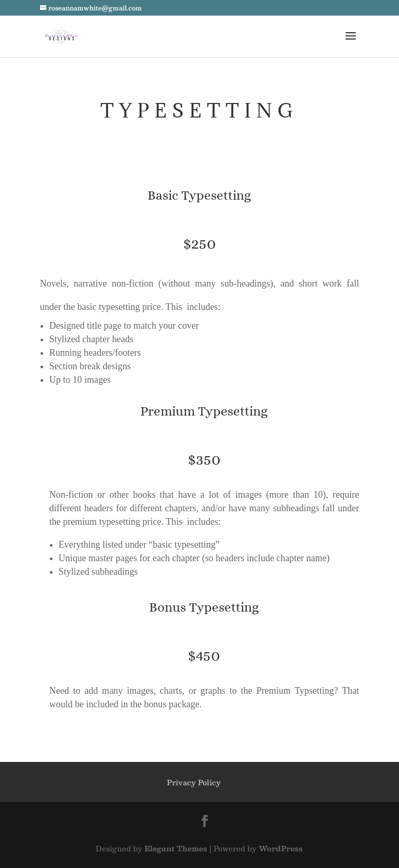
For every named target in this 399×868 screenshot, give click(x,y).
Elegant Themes (176, 848)
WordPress (281, 848)
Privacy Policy (194, 782)
